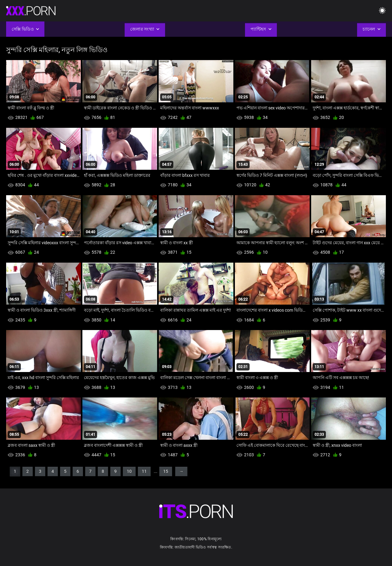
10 (129, 471)
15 (166, 471)
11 (144, 471)
